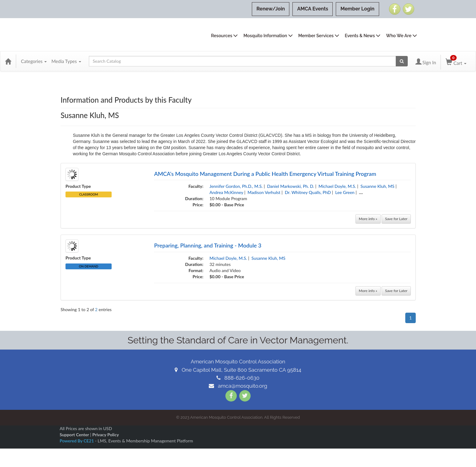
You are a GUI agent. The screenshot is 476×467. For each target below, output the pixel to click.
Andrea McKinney (226, 192)
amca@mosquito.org (238, 386)
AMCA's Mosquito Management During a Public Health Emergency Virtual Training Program (265, 174)
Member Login (357, 9)
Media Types (66, 61)
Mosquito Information (265, 36)
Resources (222, 36)
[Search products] (402, 61)
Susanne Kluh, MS (377, 186)
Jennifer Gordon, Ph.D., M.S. (236, 186)
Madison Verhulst (264, 192)
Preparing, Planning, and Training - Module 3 (208, 245)
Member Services (316, 36)
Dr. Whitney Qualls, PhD (308, 192)
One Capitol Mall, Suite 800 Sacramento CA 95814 (238, 370)
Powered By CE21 (77, 441)
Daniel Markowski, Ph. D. (290, 186)
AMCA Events (313, 9)
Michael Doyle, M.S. (337, 186)
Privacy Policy (105, 435)
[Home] (8, 61)
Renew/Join (271, 9)
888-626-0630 (238, 378)
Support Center (74, 435)
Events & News (360, 36)
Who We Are (399, 36)
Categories (34, 61)
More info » (368, 219)
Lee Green (345, 192)
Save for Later (396, 219)
